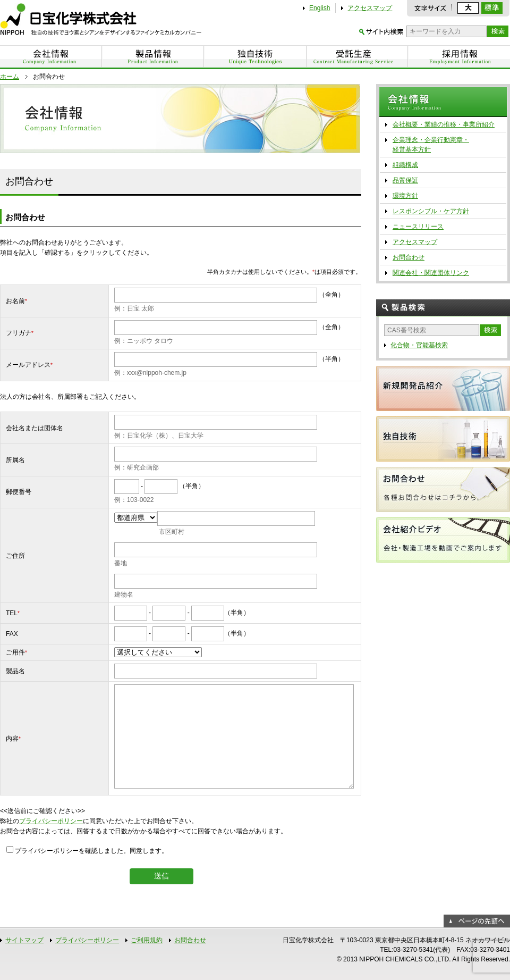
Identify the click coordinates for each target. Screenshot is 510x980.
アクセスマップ (370, 8)
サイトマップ (24, 940)
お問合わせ (409, 257)
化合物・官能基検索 (419, 345)
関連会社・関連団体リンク (431, 273)
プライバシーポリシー (51, 821)
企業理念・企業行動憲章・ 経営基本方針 (431, 145)
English (320, 8)
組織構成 (405, 165)
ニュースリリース (418, 227)
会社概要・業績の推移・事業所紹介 (444, 124)
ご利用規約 (147, 940)
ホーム (10, 77)
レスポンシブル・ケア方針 (431, 211)
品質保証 (405, 180)
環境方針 (405, 196)
